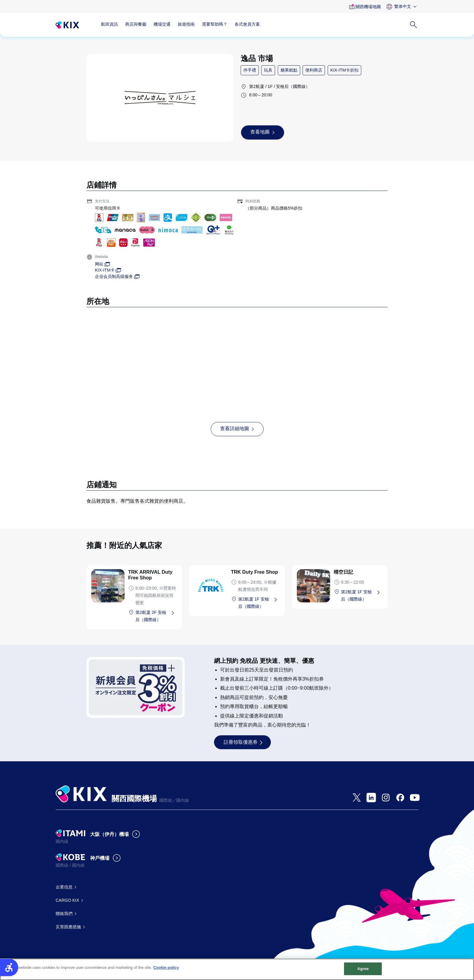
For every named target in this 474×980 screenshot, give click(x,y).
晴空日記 (343, 572)
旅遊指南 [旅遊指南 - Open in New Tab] (186, 24)
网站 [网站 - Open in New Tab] (99, 264)
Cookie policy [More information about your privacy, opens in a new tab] (166, 971)
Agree (363, 972)
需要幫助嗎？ (215, 24)
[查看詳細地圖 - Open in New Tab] (237, 429)
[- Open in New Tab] (357, 798)
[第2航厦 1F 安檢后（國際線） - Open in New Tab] (259, 603)
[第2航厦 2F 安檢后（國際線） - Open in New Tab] (156, 616)
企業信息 (64, 887)
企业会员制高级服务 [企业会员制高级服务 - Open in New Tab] (114, 276)
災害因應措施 (68, 927)
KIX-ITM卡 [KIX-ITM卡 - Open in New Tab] (105, 270)
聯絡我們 (64, 914)
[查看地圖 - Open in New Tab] (263, 132)
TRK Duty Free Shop (255, 572)
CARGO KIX (67, 900)
